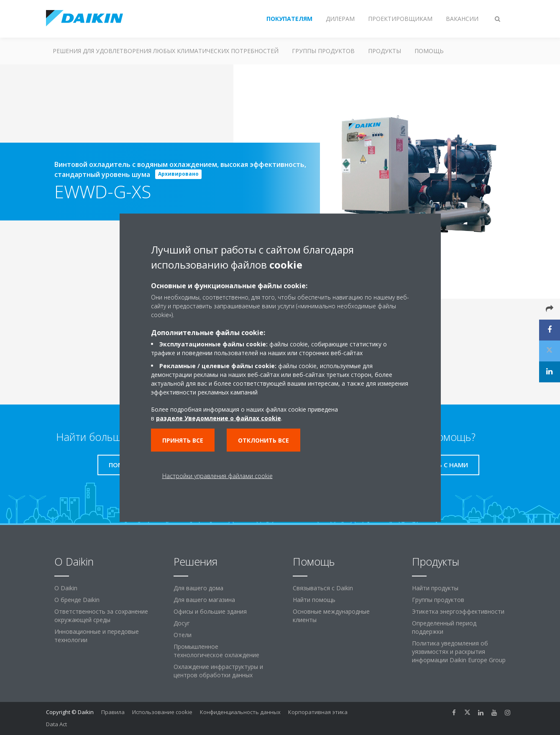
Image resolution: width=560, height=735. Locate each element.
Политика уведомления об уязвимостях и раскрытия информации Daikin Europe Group (459, 652)
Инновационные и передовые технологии (97, 636)
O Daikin (66, 588)
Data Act (56, 724)
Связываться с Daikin (323, 588)
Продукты (385, 51)
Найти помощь (314, 600)
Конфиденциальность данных (240, 712)
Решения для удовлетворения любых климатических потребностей (166, 51)
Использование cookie (162, 712)
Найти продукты (435, 588)
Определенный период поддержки (444, 627)
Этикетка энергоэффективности (458, 611)
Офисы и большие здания (210, 611)
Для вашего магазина (204, 600)
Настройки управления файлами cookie (217, 475)
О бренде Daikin (77, 600)
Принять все (183, 440)
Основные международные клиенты (331, 616)
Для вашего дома (198, 588)
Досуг (182, 623)
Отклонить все (263, 440)
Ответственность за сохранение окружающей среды (101, 616)
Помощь (429, 51)
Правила (113, 712)
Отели (183, 635)
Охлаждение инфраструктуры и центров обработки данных (218, 671)
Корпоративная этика (318, 712)
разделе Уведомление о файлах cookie (219, 418)
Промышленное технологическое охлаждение (216, 651)
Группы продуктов (323, 51)
